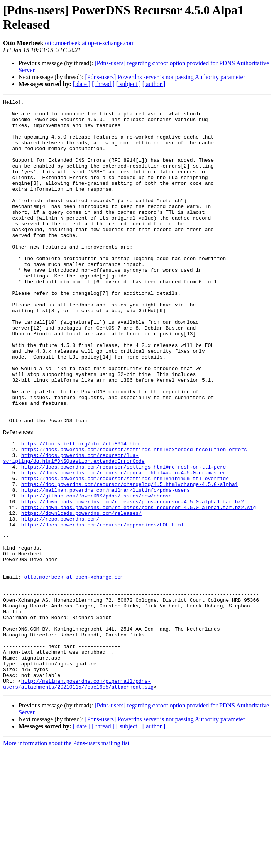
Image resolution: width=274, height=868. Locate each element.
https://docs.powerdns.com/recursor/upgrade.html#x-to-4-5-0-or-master (123, 548)
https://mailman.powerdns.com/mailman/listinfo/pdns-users (106, 569)
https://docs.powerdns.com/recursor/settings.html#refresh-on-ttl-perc (123, 541)
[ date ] (82, 84)
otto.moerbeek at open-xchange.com (90, 43)
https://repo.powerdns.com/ (60, 603)
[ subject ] (129, 84)
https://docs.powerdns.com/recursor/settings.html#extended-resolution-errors (134, 520)
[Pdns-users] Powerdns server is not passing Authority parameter (165, 77)
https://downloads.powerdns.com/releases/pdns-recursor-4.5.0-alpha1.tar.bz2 (133, 582)
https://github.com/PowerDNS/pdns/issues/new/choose (96, 575)
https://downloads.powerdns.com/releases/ (81, 596)
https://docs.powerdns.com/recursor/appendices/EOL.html (102, 610)
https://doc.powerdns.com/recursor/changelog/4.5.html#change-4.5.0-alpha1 (130, 562)
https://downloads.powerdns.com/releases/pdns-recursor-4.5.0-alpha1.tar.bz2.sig (139, 589)
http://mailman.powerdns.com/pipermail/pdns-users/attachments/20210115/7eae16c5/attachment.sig (78, 801)
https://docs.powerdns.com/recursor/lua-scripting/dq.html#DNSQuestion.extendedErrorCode (74, 530)
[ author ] (154, 84)
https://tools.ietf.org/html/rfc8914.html (81, 513)
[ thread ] (103, 84)
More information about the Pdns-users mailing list (66, 861)
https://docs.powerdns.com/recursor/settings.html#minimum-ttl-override (125, 555)
